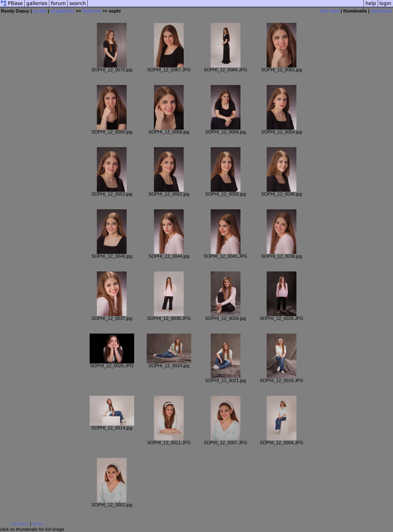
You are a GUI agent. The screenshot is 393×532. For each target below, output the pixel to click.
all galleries (62, 11)
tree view (330, 11)
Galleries (92, 11)
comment (19, 524)
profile (40, 11)
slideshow (381, 11)
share (38, 524)
